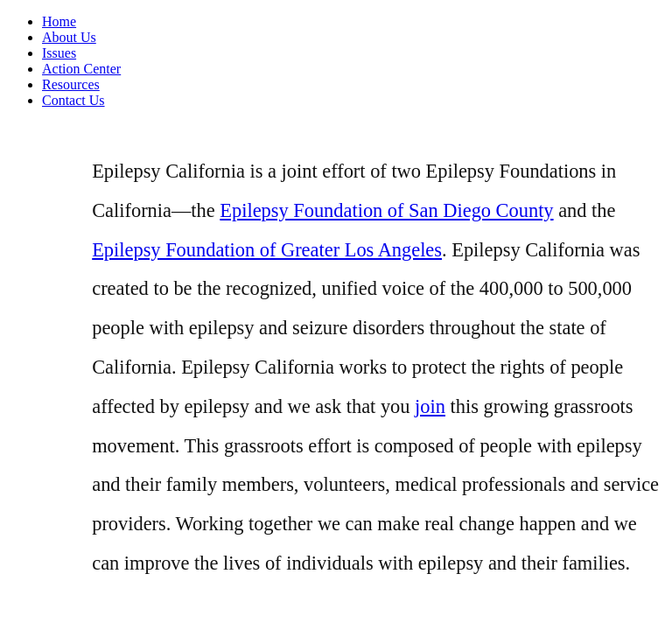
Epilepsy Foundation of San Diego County (386, 210)
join (430, 406)
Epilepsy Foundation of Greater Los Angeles (267, 250)
